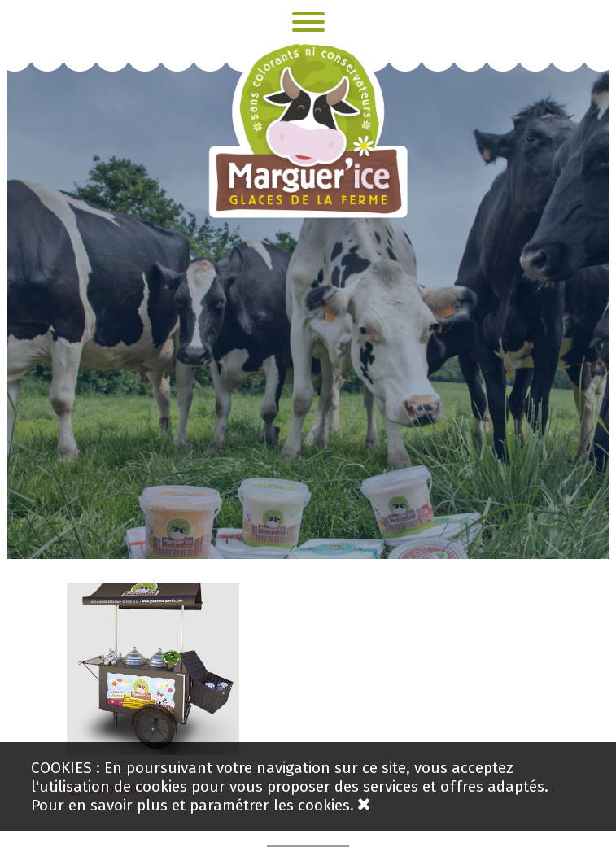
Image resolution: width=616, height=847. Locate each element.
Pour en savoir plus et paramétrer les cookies (190, 805)
